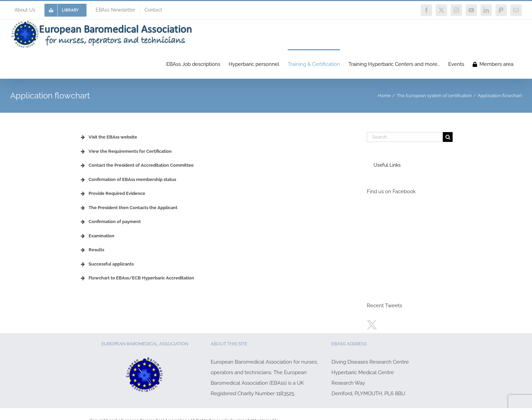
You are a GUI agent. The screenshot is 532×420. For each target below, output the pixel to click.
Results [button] (92, 250)
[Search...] (405, 137)
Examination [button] (97, 236)
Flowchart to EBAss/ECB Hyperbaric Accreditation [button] (137, 278)
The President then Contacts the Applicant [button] (128, 208)
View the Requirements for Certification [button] (126, 151)
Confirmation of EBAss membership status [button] (128, 180)
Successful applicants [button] (107, 264)
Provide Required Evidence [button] (112, 194)
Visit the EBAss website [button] (108, 137)
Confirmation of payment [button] (110, 222)
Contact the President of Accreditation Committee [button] (137, 165)
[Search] (448, 137)
